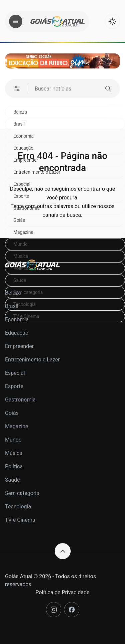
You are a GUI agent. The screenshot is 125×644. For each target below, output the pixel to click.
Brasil (19, 124)
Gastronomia (20, 400)
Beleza (20, 112)
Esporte (14, 386)
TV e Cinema (20, 520)
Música (21, 256)
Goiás (12, 413)
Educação (17, 333)
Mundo (20, 244)
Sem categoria (22, 493)
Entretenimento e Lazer (32, 360)
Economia (17, 319)
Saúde (12, 480)
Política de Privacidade (63, 592)
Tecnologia (18, 507)
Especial (15, 373)
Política (14, 466)
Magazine (23, 232)
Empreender (19, 346)
